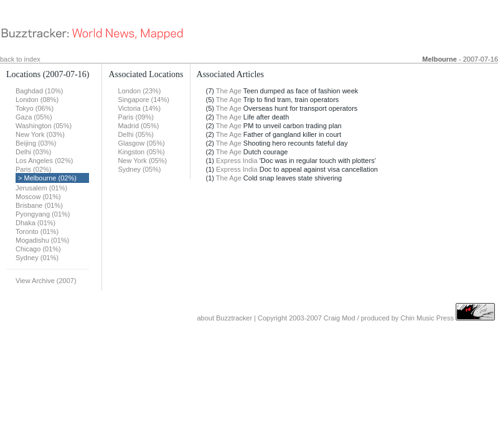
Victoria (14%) (139, 108)
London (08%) (37, 100)
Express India (237, 161)
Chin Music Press (427, 318)
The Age (229, 91)
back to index (20, 59)
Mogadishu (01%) (42, 240)
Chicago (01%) (38, 249)
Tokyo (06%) (35, 108)
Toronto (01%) (37, 231)
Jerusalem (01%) (41, 188)
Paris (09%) (135, 117)
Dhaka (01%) (35, 223)
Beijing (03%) (36, 143)
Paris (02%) (33, 169)
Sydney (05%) (139, 169)
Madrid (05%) (138, 126)
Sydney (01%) (37, 258)
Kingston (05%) (141, 152)
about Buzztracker (224, 318)
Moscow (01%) (38, 197)
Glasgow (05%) (141, 143)
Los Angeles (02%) (44, 161)
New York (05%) (142, 161)
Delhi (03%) (33, 152)
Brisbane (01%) (39, 205)
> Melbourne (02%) (47, 178)
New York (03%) (40, 134)
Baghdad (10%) (39, 91)
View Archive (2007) (46, 281)
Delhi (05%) (135, 134)
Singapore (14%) (143, 100)
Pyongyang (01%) (43, 214)
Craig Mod (340, 318)
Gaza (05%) (34, 117)
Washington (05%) (44, 126)
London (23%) (139, 91)
